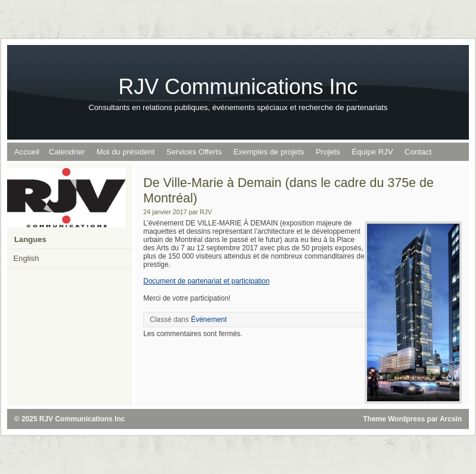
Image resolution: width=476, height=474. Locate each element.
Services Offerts (194, 152)
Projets (328, 152)
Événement (209, 320)
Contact (418, 152)
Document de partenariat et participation (206, 281)
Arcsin (451, 419)
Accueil (27, 152)
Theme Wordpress (394, 419)
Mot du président (126, 152)
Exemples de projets (268, 152)
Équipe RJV (372, 152)
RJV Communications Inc (238, 87)
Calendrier (67, 152)
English (26, 258)
